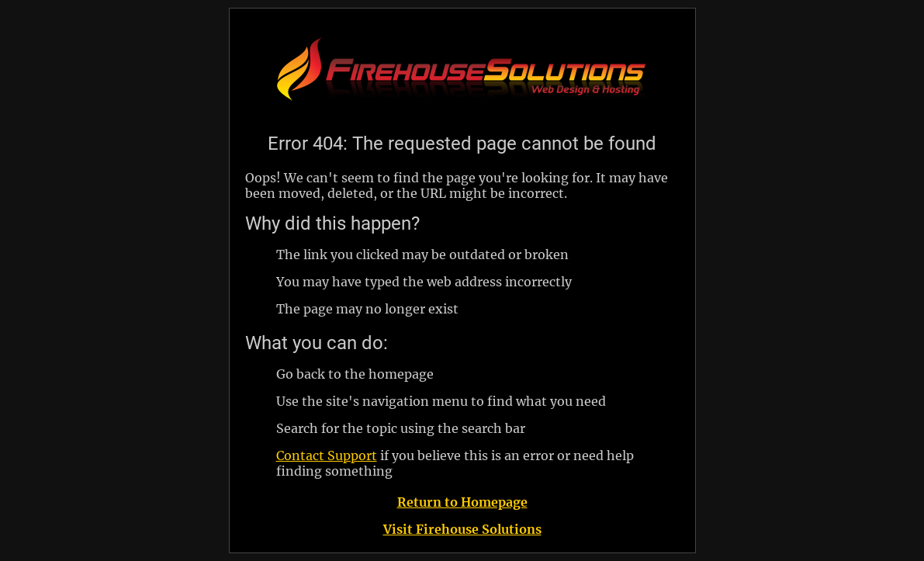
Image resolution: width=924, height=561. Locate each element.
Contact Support (327, 455)
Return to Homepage (462, 502)
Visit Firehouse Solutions (462, 529)
